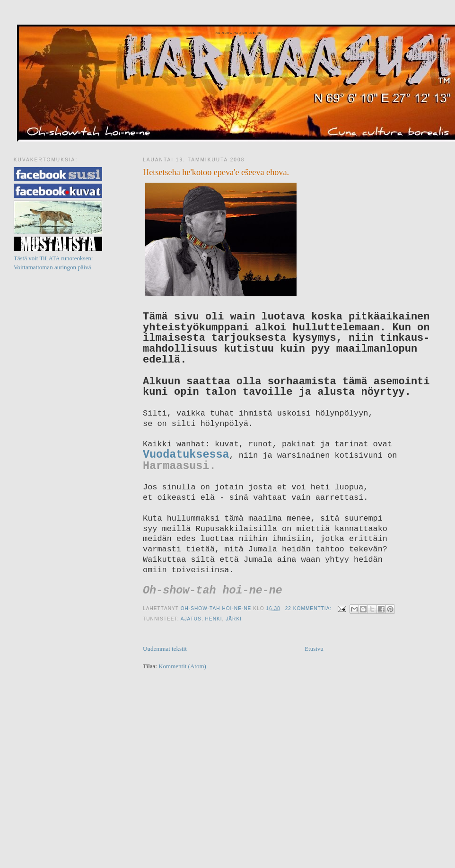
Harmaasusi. (179, 466)
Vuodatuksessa (186, 455)
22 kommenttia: (309, 608)
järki (234, 619)
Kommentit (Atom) (182, 666)
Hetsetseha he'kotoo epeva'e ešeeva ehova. (216, 172)
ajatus (191, 619)
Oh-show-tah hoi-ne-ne (238, 33)
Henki (214, 619)
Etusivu (314, 649)
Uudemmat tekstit (165, 649)
